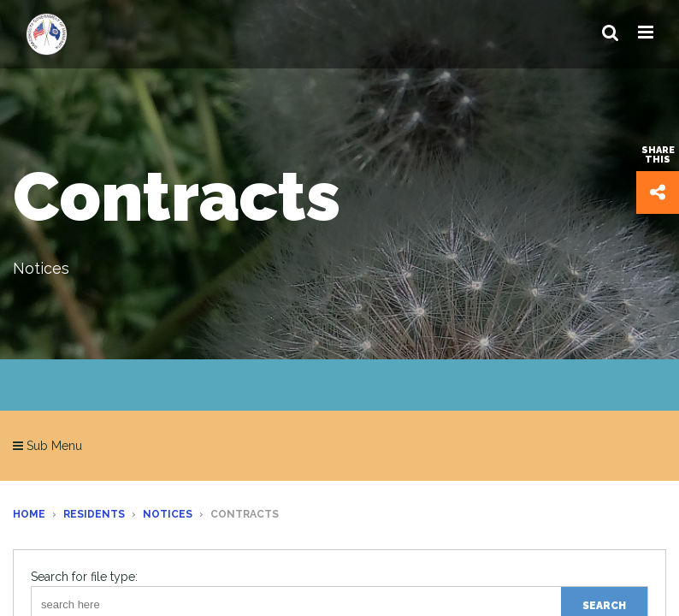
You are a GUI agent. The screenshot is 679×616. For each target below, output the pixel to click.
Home (29, 514)
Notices (168, 514)
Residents (94, 514)
